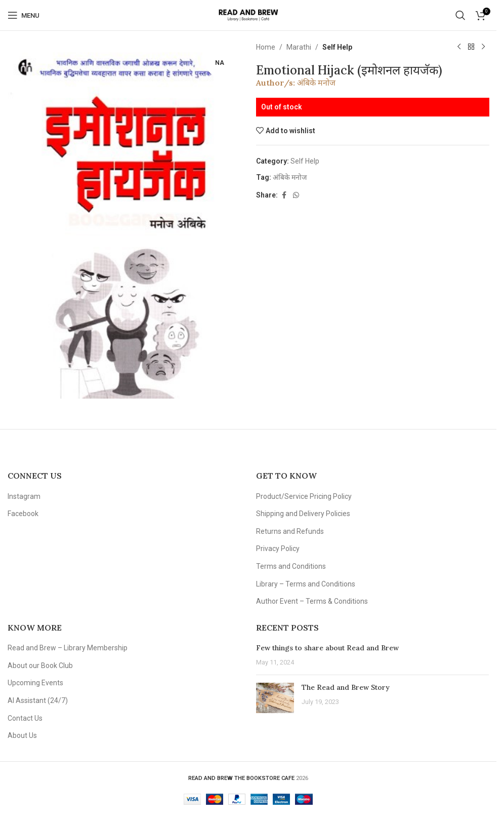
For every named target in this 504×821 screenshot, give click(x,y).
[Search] (460, 15)
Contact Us (25, 718)
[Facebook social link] (284, 195)
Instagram (24, 496)
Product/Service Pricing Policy (304, 496)
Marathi (299, 47)
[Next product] (483, 47)
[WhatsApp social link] (296, 195)
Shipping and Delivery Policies (303, 514)
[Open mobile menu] (24, 15)
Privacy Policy (278, 549)
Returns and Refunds (290, 531)
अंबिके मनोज (316, 83)
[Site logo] (248, 15)
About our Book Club (40, 666)
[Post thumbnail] (275, 698)
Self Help (337, 47)
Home (266, 47)
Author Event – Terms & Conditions (312, 601)
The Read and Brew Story (346, 687)
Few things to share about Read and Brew (327, 648)
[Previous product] (458, 47)
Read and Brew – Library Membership (68, 648)
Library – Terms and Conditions (306, 584)
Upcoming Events (35, 683)
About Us (22, 735)
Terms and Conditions (291, 566)
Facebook (23, 514)
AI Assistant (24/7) (38, 700)
